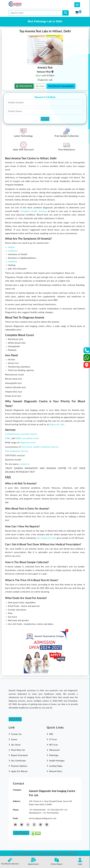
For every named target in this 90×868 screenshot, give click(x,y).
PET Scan (54, 745)
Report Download (19, 755)
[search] (66, 13)
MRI (51, 734)
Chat (40, 86)
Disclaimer (72, 854)
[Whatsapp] (87, 359)
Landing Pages (56, 766)
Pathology (54, 755)
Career (14, 740)
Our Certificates (19, 761)
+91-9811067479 (55, 810)
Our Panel (16, 745)
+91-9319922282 (51, 813)
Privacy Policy (40, 854)
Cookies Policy (57, 854)
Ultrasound (54, 750)
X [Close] (67, 631)
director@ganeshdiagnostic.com (43, 818)
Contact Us (15, 719)
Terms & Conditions (22, 854)
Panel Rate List (18, 750)
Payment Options (19, 766)
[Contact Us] (87, 351)
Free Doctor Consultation (61, 86)
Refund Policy (56, 771)
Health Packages (57, 761)
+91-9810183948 (37, 810)
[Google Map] (87, 366)
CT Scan (53, 740)
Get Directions (21, 833)
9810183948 (24, 86)
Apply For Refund (19, 771)
